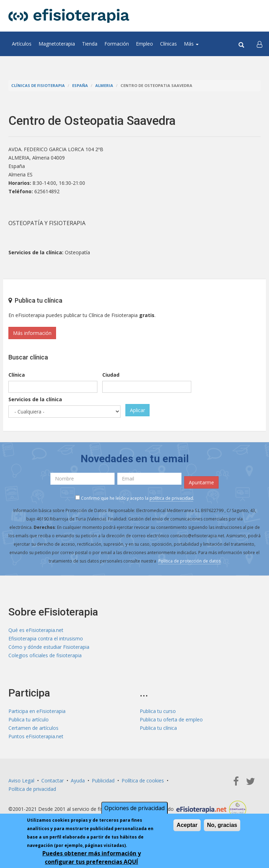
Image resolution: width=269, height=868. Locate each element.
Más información (32, 333)
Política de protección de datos (189, 561)
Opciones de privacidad (134, 809)
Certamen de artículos (33, 728)
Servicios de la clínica (35, 399)
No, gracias (222, 826)
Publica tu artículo (29, 719)
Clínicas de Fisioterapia (38, 85)
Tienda (90, 44)
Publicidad (103, 780)
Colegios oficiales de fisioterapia (45, 655)
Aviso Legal (21, 780)
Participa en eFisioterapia (37, 711)
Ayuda (78, 780)
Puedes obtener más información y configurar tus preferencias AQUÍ (92, 858)
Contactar (53, 780)
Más (191, 44)
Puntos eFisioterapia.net (36, 736)
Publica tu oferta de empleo (171, 719)
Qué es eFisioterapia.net (36, 630)
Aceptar (187, 826)
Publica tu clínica (158, 728)
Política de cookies (143, 780)
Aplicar (137, 410)
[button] (260, 44)
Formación (117, 44)
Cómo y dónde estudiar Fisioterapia (49, 647)
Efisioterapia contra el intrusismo (46, 638)
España (80, 85)
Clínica (17, 375)
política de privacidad (171, 498)
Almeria (104, 85)
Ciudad (111, 375)
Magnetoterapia (57, 44)
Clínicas (168, 44)
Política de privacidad (32, 789)
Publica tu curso (158, 711)
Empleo (144, 44)
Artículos (22, 44)
